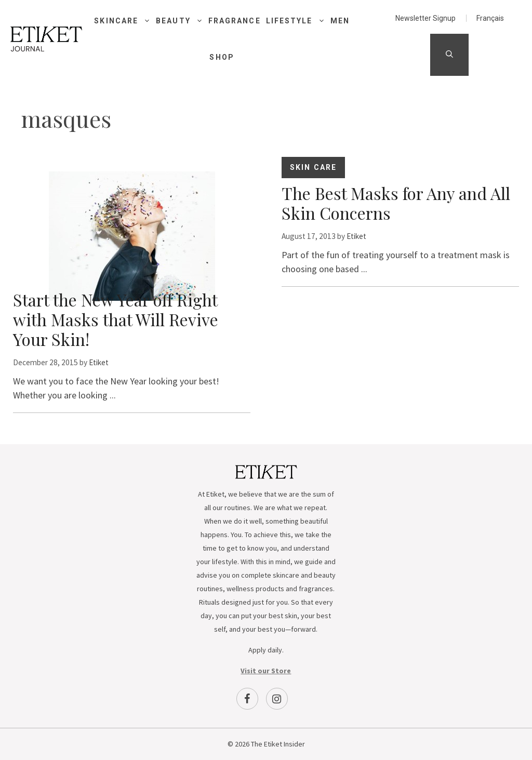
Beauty (182, 21)
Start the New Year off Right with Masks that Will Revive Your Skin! (116, 319)
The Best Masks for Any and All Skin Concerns (396, 203)
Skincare (125, 21)
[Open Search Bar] (449, 55)
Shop (222, 57)
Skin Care (313, 167)
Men (340, 21)
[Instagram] (277, 699)
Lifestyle (298, 21)
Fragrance (235, 21)
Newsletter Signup (425, 18)
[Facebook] (247, 699)
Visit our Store (266, 671)
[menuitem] (490, 18)
